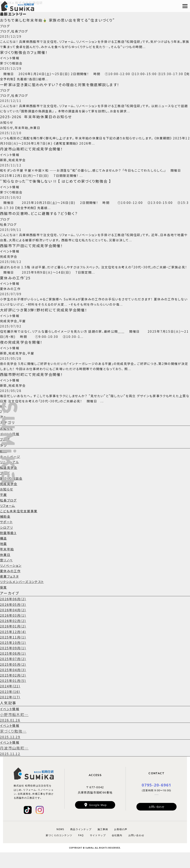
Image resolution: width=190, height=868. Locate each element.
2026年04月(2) (13, 624)
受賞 (4, 601)
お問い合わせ (156, 822)
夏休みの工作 (11, 585)
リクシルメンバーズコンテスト (23, 596)
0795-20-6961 (156, 800)
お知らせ (7, 443)
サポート (7, 536)
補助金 (6, 531)
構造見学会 (9, 481)
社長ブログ (9, 514)
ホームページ (11, 471)
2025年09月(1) (13, 662)
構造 (4, 552)
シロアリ (7, 541)
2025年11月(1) (13, 651)
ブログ (5, 453)
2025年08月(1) (13, 668)
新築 (4, 465)
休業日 (6, 569)
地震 (4, 558)
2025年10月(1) (13, 657)
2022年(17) (10, 711)
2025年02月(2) (13, 689)
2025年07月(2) (13, 673)
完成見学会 (9, 498)
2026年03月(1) (13, 629)
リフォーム (8, 520)
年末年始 (7, 563)
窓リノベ (7, 574)
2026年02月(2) (13, 635)
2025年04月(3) (13, 684)
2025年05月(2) (13, 678)
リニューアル (10, 476)
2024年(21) (10, 700)
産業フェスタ (10, 590)
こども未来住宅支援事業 (20, 525)
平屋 (4, 509)
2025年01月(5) (13, 695)
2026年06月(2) (13, 613)
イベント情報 (10, 448)
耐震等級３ (9, 547)
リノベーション (12, 580)
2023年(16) (10, 706)
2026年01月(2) (13, 640)
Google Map (98, 820)
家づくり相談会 (12, 492)
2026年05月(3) (13, 618)
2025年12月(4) (13, 646)
